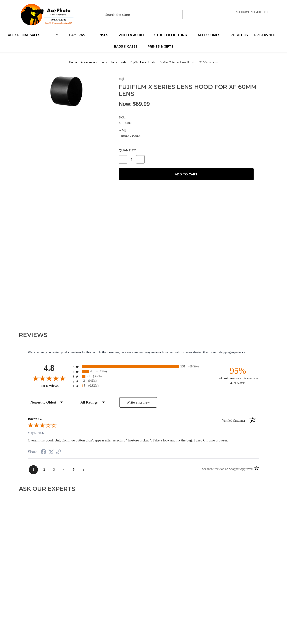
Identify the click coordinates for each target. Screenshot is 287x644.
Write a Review (138, 402)
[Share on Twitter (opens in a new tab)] (51, 452)
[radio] (143, 367)
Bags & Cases (128, 46)
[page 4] (64, 470)
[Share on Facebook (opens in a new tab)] (43, 453)
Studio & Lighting (173, 35)
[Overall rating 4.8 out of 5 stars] (49, 378)
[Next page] (84, 470)
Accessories (211, 35)
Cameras (79, 35)
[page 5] (74, 470)
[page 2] (44, 470)
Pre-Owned (267, 35)
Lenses (104, 35)
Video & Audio (133, 35)
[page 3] (54, 470)
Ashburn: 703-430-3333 (252, 12)
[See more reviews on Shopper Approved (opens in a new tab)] (59, 452)
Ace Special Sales (26, 35)
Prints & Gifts (160, 46)
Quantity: (127, 150)
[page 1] (33, 470)
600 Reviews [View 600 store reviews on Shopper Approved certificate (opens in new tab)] (55, 386)
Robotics (239, 35)
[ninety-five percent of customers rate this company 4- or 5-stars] (238, 375)
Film (57, 35)
